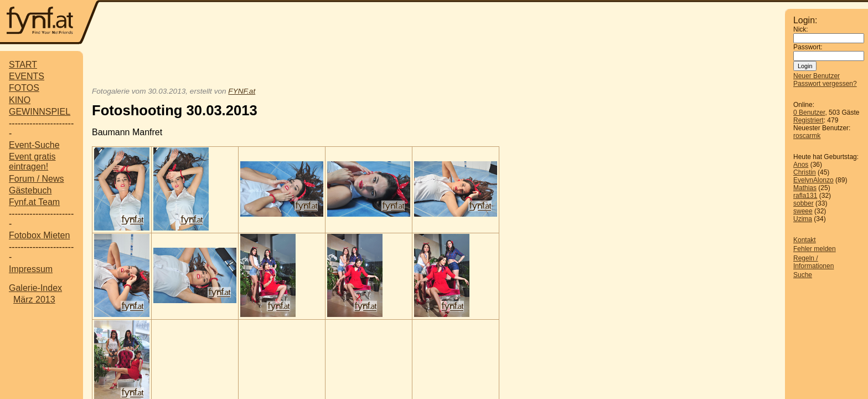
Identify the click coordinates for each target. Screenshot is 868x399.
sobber (804, 203)
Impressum (31, 269)
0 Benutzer (809, 112)
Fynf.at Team (34, 202)
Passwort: (808, 47)
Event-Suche (34, 145)
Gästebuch (30, 190)
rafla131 (805, 196)
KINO (20, 100)
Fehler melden (815, 249)
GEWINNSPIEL (40, 112)
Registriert (808, 120)
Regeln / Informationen (813, 262)
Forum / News (37, 179)
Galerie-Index (35, 288)
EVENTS (27, 76)
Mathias (805, 188)
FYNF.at (242, 91)
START (23, 65)
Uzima (803, 219)
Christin (805, 172)
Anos (801, 165)
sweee (803, 211)
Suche (803, 275)
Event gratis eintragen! (32, 162)
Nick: (801, 29)
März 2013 (34, 300)
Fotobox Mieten (39, 235)
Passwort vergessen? (825, 84)
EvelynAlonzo (813, 180)
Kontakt (805, 240)
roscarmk (807, 136)
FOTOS (24, 88)
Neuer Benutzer (817, 76)
